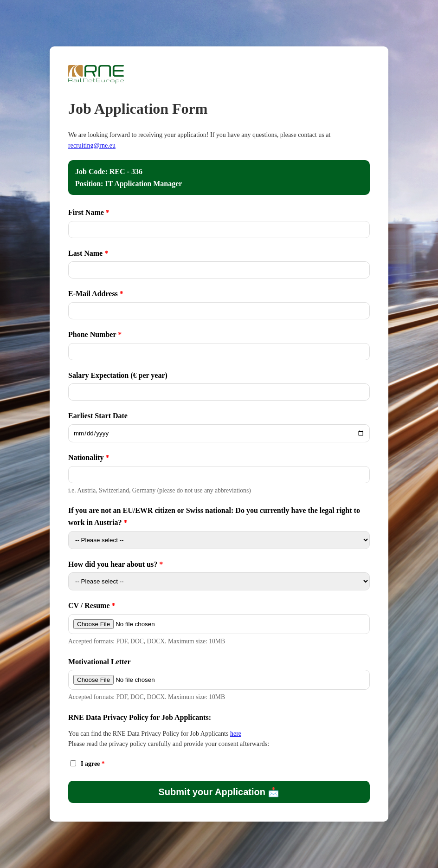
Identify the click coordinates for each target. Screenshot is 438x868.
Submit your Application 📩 (219, 792)
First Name (86, 212)
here (236, 734)
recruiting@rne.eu (92, 146)
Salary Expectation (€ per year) (118, 375)
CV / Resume (89, 606)
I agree (91, 764)
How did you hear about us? (113, 564)
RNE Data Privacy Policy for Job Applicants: (140, 717)
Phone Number (92, 334)
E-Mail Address (93, 294)
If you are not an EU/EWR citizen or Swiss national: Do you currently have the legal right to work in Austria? (214, 516)
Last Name (85, 253)
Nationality (87, 457)
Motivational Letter (100, 662)
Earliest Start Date (98, 416)
